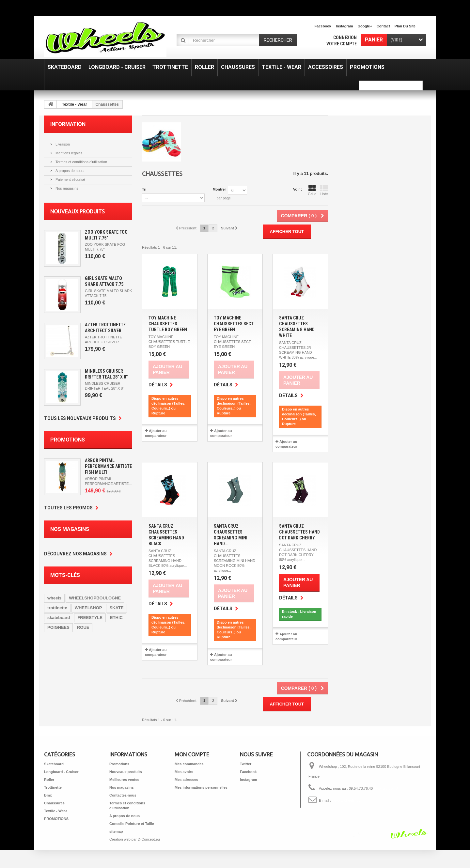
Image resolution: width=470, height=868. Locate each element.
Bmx (48, 795)
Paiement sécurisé (70, 179)
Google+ (365, 26)
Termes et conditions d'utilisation (81, 162)
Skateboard (54, 764)
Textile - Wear (75, 104)
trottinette (57, 608)
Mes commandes (189, 764)
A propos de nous (69, 171)
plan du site (405, 26)
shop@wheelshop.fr (348, 800)
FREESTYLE (90, 618)
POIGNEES (58, 627)
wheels (54, 598)
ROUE (83, 627)
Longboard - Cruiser (61, 772)
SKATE (116, 608)
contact (383, 26)
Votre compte (342, 44)
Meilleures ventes (124, 780)
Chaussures (54, 803)
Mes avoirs (184, 772)
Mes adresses (186, 780)
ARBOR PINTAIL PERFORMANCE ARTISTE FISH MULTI (108, 466)
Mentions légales (69, 153)
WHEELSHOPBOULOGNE (95, 598)
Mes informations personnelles (201, 787)
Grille (312, 190)
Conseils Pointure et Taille (132, 824)
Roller (49, 780)
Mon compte (192, 754)
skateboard (59, 618)
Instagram (345, 26)
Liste (324, 190)
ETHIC (116, 618)
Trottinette (53, 787)
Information (68, 124)
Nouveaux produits (78, 211)
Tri (144, 189)
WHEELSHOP (88, 608)
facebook (323, 26)
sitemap (116, 831)
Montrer (219, 189)
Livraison (62, 144)
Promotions (68, 440)
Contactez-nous (123, 795)
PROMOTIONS (56, 819)
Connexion (345, 38)
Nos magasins (66, 188)
